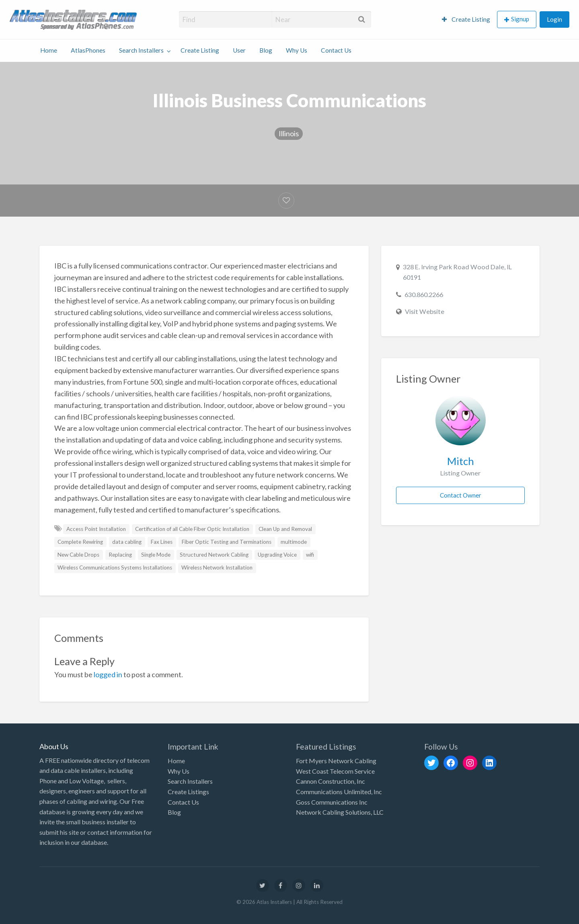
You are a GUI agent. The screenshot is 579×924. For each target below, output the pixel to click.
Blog (266, 50)
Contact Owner (461, 495)
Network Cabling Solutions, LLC (340, 812)
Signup (520, 19)
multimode (294, 542)
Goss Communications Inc (332, 802)
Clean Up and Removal (285, 529)
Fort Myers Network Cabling (336, 761)
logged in (108, 674)
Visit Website (425, 311)
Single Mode (156, 555)
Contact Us (336, 50)
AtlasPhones (88, 50)
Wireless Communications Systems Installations (115, 568)
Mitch (461, 461)
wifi (310, 555)
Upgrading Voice (277, 555)
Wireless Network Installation (217, 568)
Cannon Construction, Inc (331, 781)
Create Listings (188, 792)
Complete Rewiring (80, 542)
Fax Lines (162, 542)
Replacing (120, 555)
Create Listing (466, 19)
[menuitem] (466, 19)
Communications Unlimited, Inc (339, 792)
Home (49, 50)
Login (554, 19)
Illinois (289, 133)
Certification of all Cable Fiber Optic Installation (192, 529)
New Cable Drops (78, 555)
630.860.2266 (424, 294)
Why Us (297, 50)
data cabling (127, 542)
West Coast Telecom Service (335, 771)
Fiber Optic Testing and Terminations (227, 542)
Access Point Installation (96, 529)
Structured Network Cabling (214, 555)
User (239, 50)
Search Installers (141, 50)
